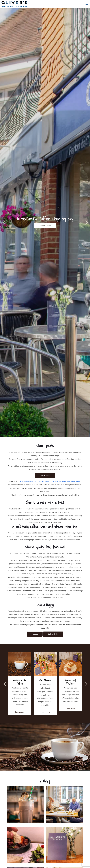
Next (85, 222)
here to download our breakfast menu (34, 482)
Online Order (45, 476)
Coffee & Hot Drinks (20, 682)
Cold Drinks (45, 680)
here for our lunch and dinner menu (66, 482)
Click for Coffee (45, 226)
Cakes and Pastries (70, 682)
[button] (87, 4)
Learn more (20, 712)
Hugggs (35, 634)
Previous (5, 222)
